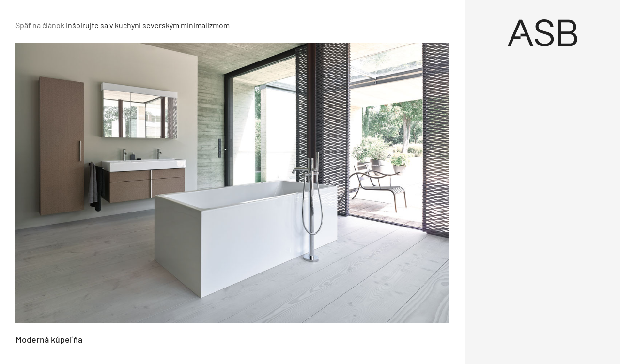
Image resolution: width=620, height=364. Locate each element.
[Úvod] (542, 33)
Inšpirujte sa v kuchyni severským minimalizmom (148, 25)
